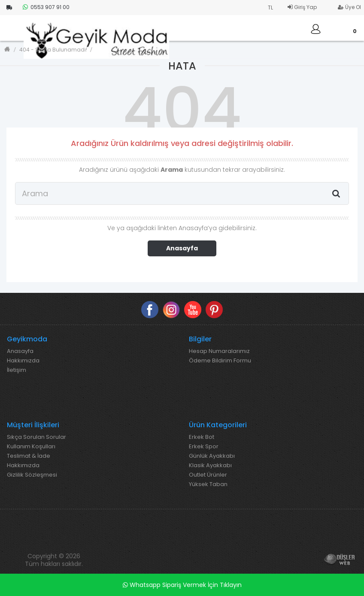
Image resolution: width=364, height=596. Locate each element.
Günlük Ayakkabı (212, 456)
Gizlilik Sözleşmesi (32, 475)
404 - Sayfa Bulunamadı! (53, 50)
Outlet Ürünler (208, 475)
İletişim (17, 370)
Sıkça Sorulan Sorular (36, 437)
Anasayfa (182, 248)
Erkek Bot (202, 437)
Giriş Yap (302, 7)
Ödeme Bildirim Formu (220, 361)
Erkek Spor (204, 447)
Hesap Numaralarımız (219, 351)
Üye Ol (349, 7)
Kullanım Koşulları (31, 447)
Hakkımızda (23, 361)
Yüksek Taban (208, 484)
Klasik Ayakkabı (210, 465)
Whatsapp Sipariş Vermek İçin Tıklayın (182, 585)
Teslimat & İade (29, 456)
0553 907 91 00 (46, 7)
